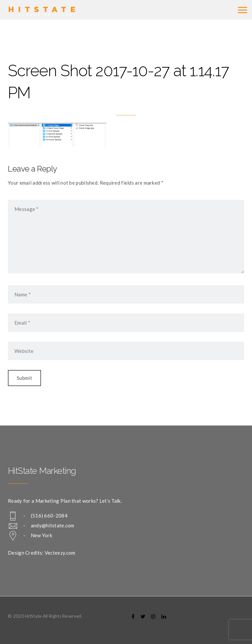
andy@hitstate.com (53, 525)
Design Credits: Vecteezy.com (42, 553)
